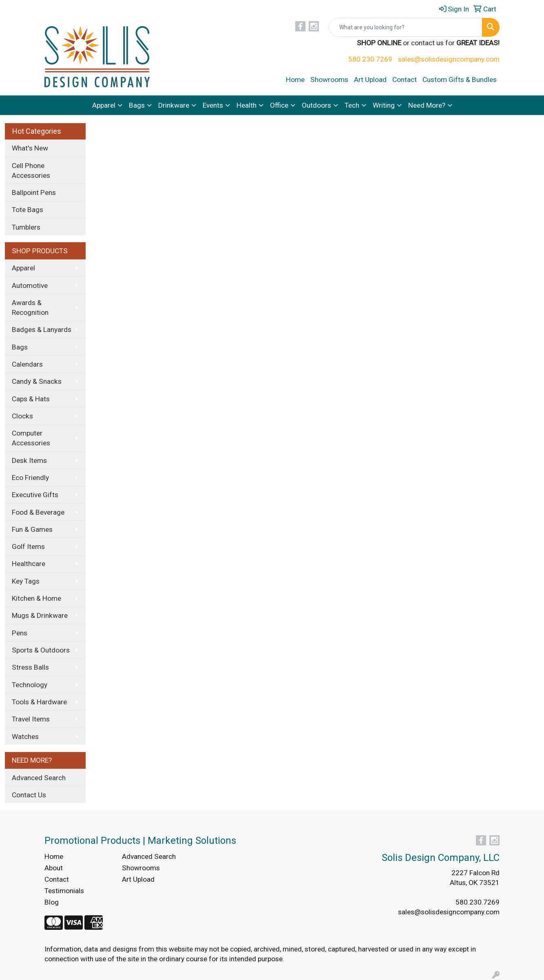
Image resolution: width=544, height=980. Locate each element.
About (54, 868)
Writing (384, 105)
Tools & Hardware (39, 702)
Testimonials (64, 891)
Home (295, 80)
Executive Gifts (35, 495)
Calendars (27, 364)
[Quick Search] (406, 27)
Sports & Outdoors (41, 650)
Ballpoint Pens (34, 192)
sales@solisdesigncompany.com (449, 59)
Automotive (30, 285)
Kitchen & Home (36, 598)
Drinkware (174, 105)
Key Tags (26, 581)
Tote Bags (28, 210)
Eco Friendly (30, 478)
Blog (52, 902)
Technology (30, 685)
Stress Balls (30, 667)
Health (247, 105)
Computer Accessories (31, 438)
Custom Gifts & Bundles (460, 80)
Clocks (22, 416)
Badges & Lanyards (42, 330)
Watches (25, 737)
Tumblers (26, 227)
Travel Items (31, 719)
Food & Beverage (38, 512)
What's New (30, 148)
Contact (405, 80)
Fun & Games (32, 529)
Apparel (104, 105)
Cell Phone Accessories (31, 170)
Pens (20, 633)
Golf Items (28, 546)
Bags (137, 105)
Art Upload (370, 80)
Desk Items (29, 460)
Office (279, 105)
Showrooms (329, 80)
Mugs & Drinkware (40, 615)
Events (213, 105)
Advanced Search (39, 778)
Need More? (427, 105)
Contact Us (29, 795)
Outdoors (316, 105)
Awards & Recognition (30, 307)
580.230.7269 (370, 59)
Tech (352, 105)
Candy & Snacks (37, 381)
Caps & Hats (31, 399)
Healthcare (29, 564)
